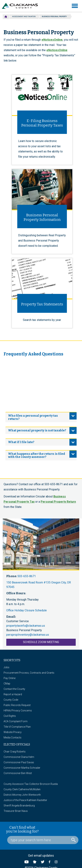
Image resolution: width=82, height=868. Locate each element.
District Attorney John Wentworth (22, 795)
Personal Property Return (58, 502)
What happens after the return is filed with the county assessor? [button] (37, 455)
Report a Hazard (13, 694)
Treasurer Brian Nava (16, 811)
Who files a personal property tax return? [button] (33, 417)
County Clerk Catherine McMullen (22, 789)
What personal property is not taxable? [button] (37, 430)
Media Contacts (12, 738)
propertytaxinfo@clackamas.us (26, 626)
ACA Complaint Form (16, 721)
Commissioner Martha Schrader (22, 768)
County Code (11, 700)
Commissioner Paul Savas (19, 762)
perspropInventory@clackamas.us (28, 635)
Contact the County (14, 689)
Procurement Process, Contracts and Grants (29, 673)
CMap (7, 684)
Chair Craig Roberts (15, 752)
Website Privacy (13, 732)
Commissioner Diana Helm (19, 757)
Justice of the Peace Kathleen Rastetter (25, 800)
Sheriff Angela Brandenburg (19, 806)
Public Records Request (17, 705)
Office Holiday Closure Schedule (27, 610)
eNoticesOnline (52, 40)
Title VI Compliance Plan (17, 727)
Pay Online (10, 678)
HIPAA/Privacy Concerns (18, 711)
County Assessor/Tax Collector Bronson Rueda (31, 784)
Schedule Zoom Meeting (41, 642)
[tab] (41, 417)
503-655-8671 (27, 576)
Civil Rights (10, 716)
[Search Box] (43, 840)
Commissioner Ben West (18, 773)
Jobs (6, 667)
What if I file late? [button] (21, 442)
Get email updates (41, 855)
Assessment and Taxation (24, 17)
